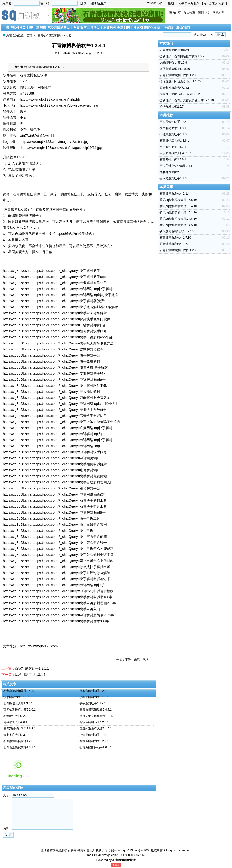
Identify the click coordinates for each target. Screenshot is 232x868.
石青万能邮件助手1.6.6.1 (96, 747)
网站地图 (218, 13)
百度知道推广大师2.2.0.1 (19, 710)
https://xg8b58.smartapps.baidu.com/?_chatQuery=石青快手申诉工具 (55, 506)
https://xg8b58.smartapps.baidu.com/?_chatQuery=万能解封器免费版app (58, 398)
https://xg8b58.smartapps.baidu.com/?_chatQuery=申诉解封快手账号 (55, 452)
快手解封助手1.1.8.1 (17, 697)
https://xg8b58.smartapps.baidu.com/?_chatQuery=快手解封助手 (51, 271)
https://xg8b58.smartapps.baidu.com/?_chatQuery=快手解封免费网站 (55, 476)
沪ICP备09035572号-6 (132, 855)
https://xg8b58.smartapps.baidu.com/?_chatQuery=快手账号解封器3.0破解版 (61, 307)
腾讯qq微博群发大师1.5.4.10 (178, 206)
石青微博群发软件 (124, 860)
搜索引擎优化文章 (147, 28)
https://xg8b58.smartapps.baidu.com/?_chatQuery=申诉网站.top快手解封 (58, 289)
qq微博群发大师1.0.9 (173, 63)
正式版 (168, 28)
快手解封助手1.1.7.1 (93, 703)
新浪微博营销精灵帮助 (53, 28)
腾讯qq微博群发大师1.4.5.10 (178, 225)
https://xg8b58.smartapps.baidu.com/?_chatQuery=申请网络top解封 (54, 494)
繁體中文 (204, 13)
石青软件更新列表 (117, 28)
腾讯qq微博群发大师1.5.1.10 (178, 212)
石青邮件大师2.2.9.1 (17, 716)
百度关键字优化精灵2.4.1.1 (97, 716)
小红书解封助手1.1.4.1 (94, 735)
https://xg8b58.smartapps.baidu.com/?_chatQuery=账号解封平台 (51, 488)
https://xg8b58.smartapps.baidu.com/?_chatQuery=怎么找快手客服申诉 (57, 567)
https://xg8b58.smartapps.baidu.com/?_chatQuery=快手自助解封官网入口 (58, 482)
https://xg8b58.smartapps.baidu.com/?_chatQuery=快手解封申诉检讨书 (57, 579)
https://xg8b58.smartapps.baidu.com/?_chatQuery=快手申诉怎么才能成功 (58, 549)
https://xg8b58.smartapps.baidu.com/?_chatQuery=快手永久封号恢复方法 (58, 343)
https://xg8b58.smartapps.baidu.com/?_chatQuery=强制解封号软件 (53, 349)
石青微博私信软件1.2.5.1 (19, 741)
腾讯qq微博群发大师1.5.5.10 (178, 200)
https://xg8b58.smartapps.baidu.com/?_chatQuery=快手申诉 (48, 531)
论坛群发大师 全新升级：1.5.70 (180, 81)
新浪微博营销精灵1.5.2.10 (177, 231)
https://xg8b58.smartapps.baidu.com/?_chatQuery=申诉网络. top (51, 446)
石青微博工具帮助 (87, 28)
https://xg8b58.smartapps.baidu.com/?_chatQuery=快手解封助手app (54, 277)
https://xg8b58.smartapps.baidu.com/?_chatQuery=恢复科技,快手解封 (55, 367)
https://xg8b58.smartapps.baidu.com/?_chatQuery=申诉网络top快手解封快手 (61, 404)
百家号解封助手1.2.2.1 (94, 741)
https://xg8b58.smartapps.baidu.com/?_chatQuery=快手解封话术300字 (56, 621)
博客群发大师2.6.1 (15, 722)
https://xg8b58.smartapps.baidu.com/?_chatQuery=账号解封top (50, 470)
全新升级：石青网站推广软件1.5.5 (182, 56)
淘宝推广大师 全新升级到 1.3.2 (180, 94)
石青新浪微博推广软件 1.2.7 (178, 75)
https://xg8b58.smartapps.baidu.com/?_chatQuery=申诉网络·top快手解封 (58, 440)
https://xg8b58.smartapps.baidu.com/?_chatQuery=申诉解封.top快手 (54, 379)
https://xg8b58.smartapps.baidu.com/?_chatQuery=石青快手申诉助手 (55, 416)
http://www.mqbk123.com (39, 646)
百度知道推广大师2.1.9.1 (96, 729)
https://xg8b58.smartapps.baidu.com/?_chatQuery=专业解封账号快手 (55, 283)
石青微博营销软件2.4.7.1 (96, 710)
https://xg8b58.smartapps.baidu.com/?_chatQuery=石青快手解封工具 (55, 500)
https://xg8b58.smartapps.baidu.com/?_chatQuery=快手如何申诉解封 (55, 464)
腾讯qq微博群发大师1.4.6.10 (178, 219)
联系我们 (183, 28)
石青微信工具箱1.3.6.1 (18, 703)
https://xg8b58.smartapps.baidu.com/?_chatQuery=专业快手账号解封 (55, 410)
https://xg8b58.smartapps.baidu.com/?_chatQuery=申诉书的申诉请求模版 (58, 591)
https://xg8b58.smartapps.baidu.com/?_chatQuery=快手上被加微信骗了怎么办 (62, 422)
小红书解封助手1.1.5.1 (94, 697)
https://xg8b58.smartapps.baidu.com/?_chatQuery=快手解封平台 (51, 355)
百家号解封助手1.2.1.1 (32, 668)
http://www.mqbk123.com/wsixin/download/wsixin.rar (59, 105)
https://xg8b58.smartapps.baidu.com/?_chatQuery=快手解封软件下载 (55, 386)
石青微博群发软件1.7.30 (175, 238)
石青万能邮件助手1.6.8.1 (19, 729)
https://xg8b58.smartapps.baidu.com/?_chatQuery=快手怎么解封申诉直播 (58, 555)
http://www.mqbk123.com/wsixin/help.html (51, 99)
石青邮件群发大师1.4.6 (175, 88)
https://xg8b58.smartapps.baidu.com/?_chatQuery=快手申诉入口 (51, 609)
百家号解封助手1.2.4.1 (94, 691)
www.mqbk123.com (127, 850)
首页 (29, 36)
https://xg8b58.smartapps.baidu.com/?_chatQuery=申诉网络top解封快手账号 (61, 295)
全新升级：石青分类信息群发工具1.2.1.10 (187, 100)
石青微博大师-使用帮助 (175, 50)
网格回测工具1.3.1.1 (30, 675)
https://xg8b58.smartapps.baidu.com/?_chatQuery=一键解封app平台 (54, 325)
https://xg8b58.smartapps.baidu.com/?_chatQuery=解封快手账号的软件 (57, 319)
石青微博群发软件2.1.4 (175, 194)
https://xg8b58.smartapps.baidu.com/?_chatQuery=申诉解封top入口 (54, 434)
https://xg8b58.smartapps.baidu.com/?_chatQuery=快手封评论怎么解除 (57, 573)
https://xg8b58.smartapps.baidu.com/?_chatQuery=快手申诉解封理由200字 (59, 603)
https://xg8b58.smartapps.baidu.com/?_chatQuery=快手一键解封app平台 (58, 337)
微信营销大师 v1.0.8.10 (175, 69)
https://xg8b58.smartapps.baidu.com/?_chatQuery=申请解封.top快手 (54, 512)
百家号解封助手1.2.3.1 (94, 722)
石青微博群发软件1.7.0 (175, 244)
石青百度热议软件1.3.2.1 (19, 747)
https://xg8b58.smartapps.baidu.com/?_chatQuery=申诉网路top (50, 458)
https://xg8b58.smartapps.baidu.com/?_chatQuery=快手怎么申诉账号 (55, 543)
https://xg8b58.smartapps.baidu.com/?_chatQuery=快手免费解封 (51, 361)
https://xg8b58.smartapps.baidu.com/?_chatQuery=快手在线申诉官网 (55, 525)
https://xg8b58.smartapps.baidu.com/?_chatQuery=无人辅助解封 (51, 392)
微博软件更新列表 (20, 28)
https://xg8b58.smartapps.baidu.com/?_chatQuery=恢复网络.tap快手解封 (58, 428)
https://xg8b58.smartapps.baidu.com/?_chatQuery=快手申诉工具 (51, 518)
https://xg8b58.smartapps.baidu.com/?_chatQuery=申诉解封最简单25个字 (58, 615)
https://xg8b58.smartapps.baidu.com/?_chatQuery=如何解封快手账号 (55, 331)
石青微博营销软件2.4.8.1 (19, 691)
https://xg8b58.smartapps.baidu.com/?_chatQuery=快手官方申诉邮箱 (55, 537)
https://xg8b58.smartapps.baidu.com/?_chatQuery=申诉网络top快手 (54, 585)
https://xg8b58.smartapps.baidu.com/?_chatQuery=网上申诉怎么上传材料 (58, 561)
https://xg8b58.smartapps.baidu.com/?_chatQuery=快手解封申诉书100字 (58, 597)
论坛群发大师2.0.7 (172, 107)
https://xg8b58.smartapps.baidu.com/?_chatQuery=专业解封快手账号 (55, 373)
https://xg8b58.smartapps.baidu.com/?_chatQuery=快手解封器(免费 (54, 301)
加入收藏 (189, 13)
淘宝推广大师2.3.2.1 (17, 735)
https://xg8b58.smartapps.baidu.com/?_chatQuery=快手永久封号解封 (55, 313)
